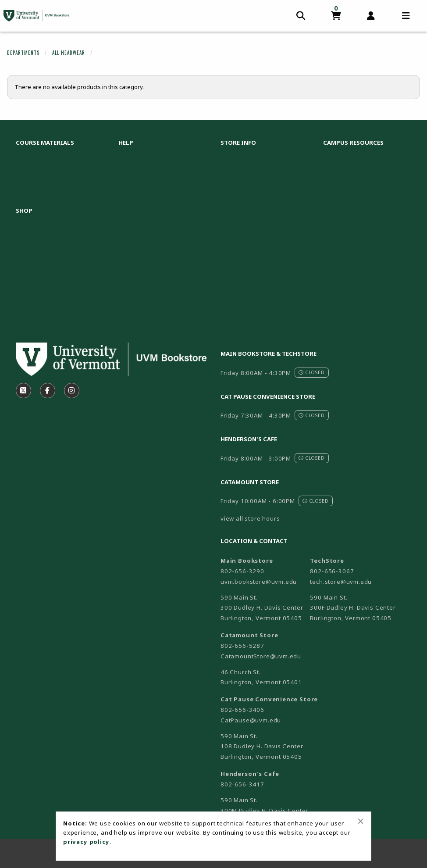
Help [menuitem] (126, 143)
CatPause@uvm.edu (251, 720)
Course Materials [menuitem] (45, 143)
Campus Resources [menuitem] (353, 143)
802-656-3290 (242, 571)
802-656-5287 (242, 646)
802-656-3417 (242, 784)
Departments (23, 53)
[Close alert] (361, 821)
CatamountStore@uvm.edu (261, 656)
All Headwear (69, 53)
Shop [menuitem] (24, 211)
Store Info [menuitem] (238, 143)
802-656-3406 (242, 710)
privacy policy (86, 842)
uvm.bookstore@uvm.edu (259, 582)
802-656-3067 (332, 571)
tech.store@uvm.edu (341, 582)
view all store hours (250, 518)
